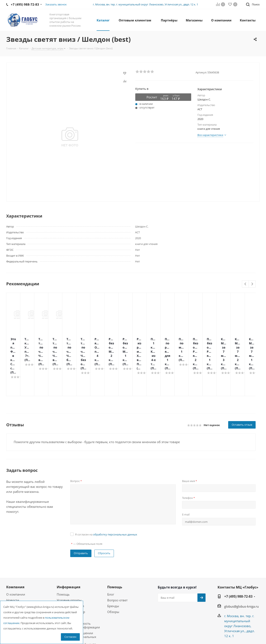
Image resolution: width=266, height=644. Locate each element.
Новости (13, 567)
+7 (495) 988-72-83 (238, 563)
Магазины (14, 578)
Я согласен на (106, 501)
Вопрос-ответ (117, 567)
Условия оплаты (69, 567)
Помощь (63, 561)
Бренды (113, 573)
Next (252, 284)
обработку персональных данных (115, 501)
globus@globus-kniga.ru (241, 573)
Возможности (67, 584)
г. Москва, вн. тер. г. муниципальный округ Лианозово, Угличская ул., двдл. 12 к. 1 (145, 4)
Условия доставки (70, 573)
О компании (16, 561)
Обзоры (113, 578)
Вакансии (14, 573)
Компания (15, 554)
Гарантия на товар (71, 578)
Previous (246, 284)
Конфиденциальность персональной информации (78, 592)
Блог (111, 561)
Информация (68, 554)
